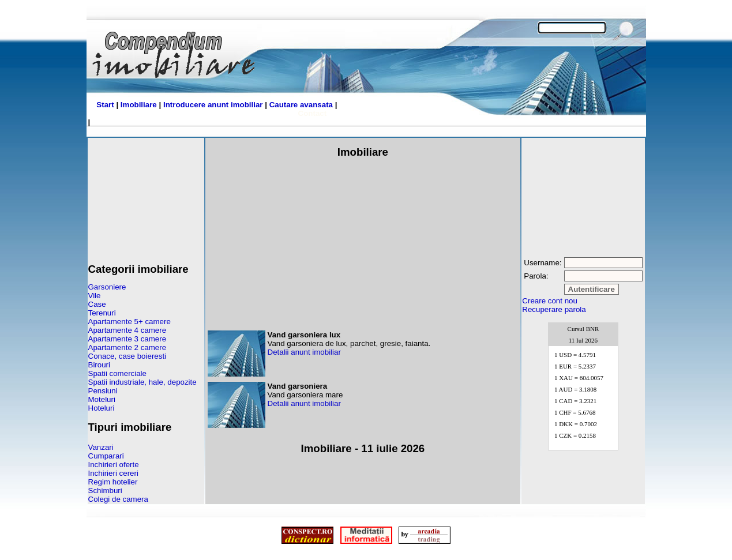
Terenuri (102, 313)
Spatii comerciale (117, 373)
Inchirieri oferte (114, 465)
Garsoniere (107, 287)
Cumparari (106, 456)
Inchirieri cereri (113, 473)
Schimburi (105, 491)
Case (97, 304)
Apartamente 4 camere (127, 330)
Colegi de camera (118, 499)
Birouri (100, 365)
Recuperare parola (554, 309)
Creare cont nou (550, 301)
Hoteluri (102, 408)
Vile (95, 296)
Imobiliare (139, 105)
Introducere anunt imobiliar (213, 105)
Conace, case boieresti (127, 356)
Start (105, 105)
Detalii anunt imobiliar (304, 352)
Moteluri (102, 399)
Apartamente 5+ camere (129, 322)
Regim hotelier (113, 482)
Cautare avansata (301, 105)
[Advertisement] (146, 196)
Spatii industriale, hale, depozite (142, 382)
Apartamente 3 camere (127, 339)
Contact (313, 113)
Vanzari (101, 447)
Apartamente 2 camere (127, 347)
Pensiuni (103, 391)
